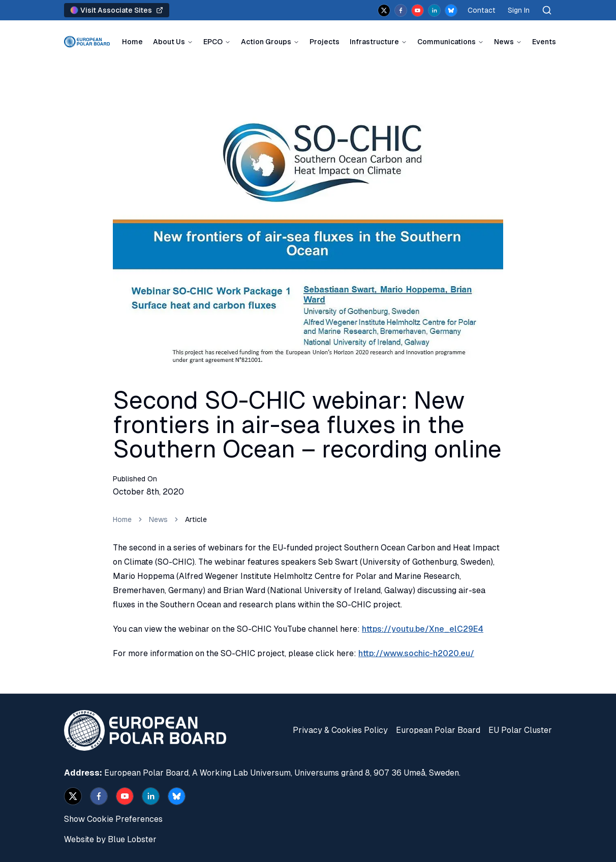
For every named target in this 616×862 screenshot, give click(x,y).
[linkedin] (434, 10)
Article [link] (196, 519)
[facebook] (401, 10)
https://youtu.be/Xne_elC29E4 (423, 629)
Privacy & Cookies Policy (340, 730)
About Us (169, 42)
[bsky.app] (451, 10)
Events (544, 42)
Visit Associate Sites (117, 10)
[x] (384, 10)
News (504, 42)
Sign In (519, 10)
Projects (325, 42)
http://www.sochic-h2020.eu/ (416, 653)
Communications (446, 42)
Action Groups (266, 42)
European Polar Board (438, 730)
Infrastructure (374, 42)
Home (132, 42)
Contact (482, 10)
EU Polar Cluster (520, 730)
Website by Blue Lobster (110, 839)
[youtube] (418, 10)
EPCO (213, 42)
